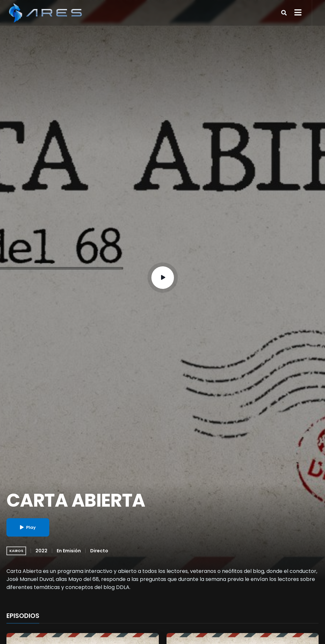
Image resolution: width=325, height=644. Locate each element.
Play (28, 527)
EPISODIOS (23, 616)
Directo (99, 551)
